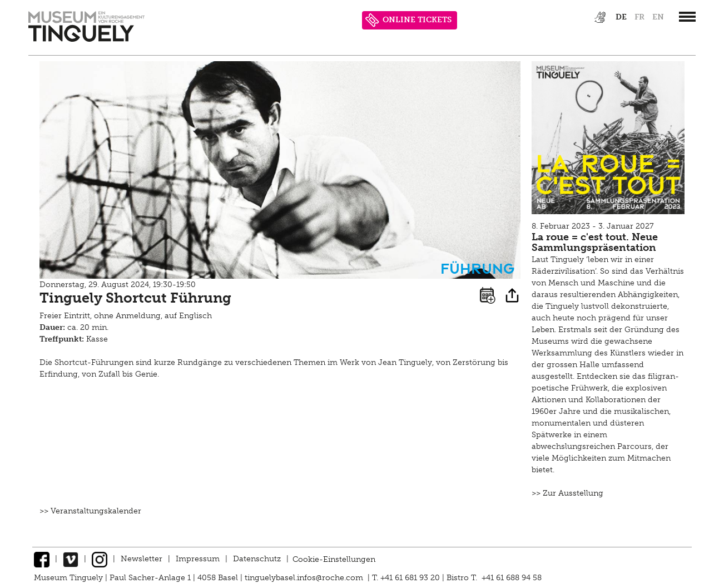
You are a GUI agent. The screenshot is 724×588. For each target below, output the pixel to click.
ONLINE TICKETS (408, 20)
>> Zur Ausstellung (567, 493)
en (658, 17)
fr (639, 17)
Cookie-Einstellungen (334, 559)
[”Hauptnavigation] (687, 17)
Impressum (198, 559)
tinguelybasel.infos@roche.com (305, 578)
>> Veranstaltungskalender (90, 511)
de (621, 17)
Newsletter (142, 559)
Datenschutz (257, 559)
